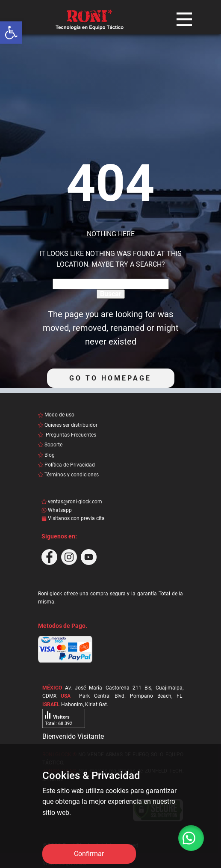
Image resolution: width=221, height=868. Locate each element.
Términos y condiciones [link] (72, 475)
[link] (11, 33)
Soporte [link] (53, 445)
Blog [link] (50, 455)
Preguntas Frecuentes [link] (70, 435)
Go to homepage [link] (110, 378)
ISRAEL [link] (51, 705)
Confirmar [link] (89, 854)
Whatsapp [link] (60, 510)
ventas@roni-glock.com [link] (75, 502)
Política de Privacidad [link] (70, 465)
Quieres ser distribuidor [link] (71, 425)
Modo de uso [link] (59, 415)
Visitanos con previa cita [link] (77, 518)
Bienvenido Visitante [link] (73, 736)
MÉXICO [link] (52, 688)
